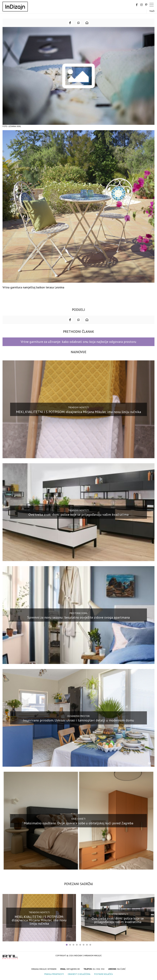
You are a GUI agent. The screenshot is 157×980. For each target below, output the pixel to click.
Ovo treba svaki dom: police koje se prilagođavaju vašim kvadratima (78, 515)
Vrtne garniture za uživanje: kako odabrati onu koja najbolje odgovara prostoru (78, 342)
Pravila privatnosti (54, 974)
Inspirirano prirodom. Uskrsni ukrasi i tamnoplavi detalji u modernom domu (78, 720)
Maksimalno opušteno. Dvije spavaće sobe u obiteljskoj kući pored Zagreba (78, 823)
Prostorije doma (78, 613)
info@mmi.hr (73, 969)
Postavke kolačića (103, 974)
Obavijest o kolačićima (79, 974)
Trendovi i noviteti (78, 408)
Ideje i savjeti (78, 819)
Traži (152, 11)
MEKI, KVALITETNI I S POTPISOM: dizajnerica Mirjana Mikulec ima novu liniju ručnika (78, 412)
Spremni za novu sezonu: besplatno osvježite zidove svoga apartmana (78, 617)
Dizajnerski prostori (78, 716)
